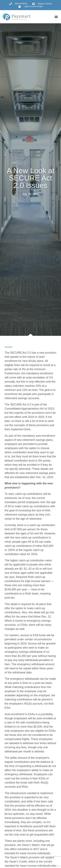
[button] (56, 17)
